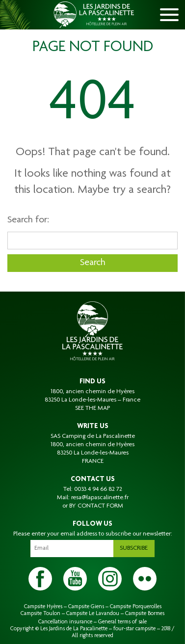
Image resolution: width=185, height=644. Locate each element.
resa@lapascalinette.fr (100, 498)
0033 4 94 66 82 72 (98, 489)
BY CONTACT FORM (96, 506)
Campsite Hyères (43, 607)
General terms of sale (122, 622)
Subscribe (134, 548)
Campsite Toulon (40, 614)
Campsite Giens (86, 607)
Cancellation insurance (65, 622)
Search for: (28, 220)
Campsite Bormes (145, 614)
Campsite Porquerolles (136, 607)
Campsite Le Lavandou (93, 614)
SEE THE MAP (92, 408)
